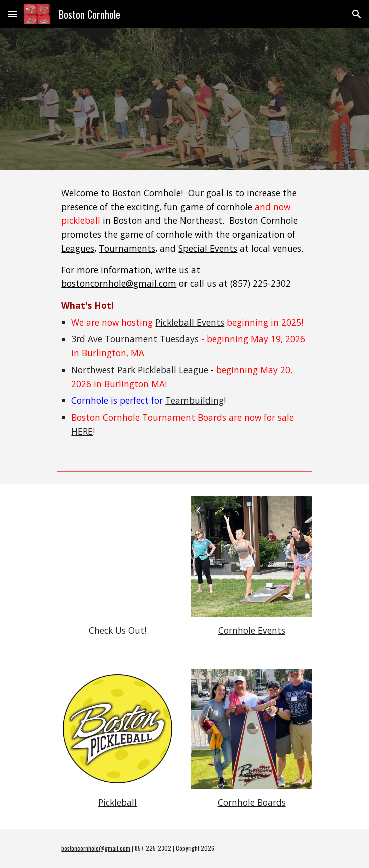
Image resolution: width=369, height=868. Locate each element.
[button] (12, 14)
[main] (184, 313)
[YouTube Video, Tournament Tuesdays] (117, 556)
